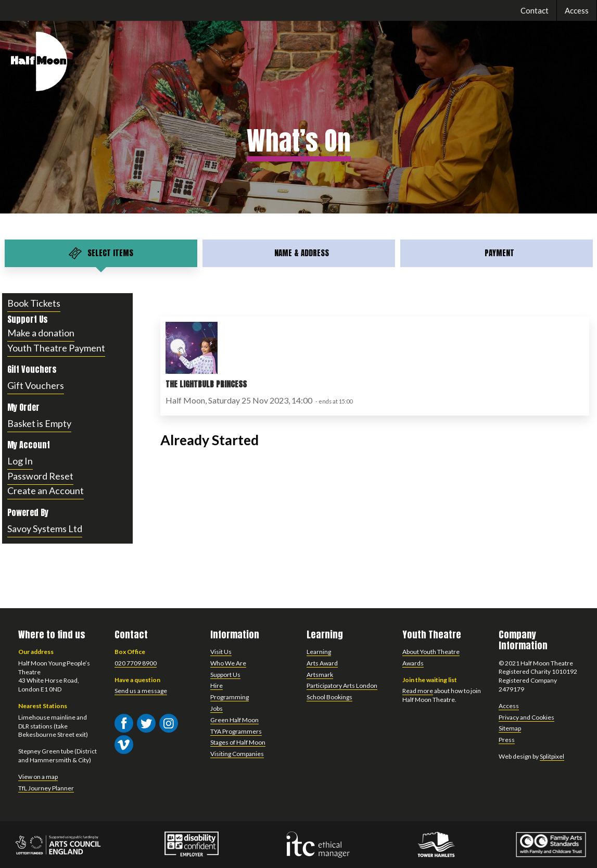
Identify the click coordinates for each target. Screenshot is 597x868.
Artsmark (320, 675)
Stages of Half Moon (238, 742)
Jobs (217, 708)
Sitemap (510, 728)
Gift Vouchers (36, 385)
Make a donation (41, 333)
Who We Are (228, 663)
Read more (418, 691)
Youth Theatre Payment (56, 348)
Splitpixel (552, 756)
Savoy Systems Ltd (45, 529)
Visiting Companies (237, 754)
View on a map (38, 777)
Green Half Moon (234, 720)
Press (507, 740)
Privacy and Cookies (526, 717)
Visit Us (221, 652)
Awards (413, 663)
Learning (319, 652)
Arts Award (322, 663)
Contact (535, 10)
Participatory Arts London (342, 685)
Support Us (225, 675)
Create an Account (46, 490)
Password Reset (40, 476)
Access (577, 10)
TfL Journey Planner (46, 788)
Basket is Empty (39, 423)
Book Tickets (34, 303)
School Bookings (329, 697)
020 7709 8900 (136, 663)
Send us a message (141, 691)
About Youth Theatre (431, 652)
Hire (217, 685)
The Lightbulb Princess (206, 384)
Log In (20, 461)
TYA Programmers (236, 731)
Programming (230, 697)
